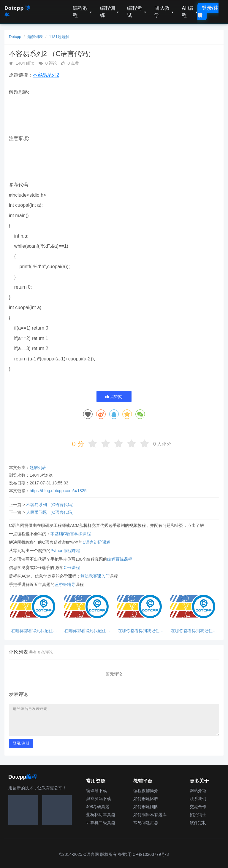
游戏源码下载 (99, 799)
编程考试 (137, 12)
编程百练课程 (120, 559)
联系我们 (198, 799)
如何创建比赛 (146, 799)
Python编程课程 (65, 551)
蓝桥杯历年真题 (101, 815)
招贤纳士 (198, 815)
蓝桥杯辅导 (65, 584)
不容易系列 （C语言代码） (51, 505)
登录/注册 (208, 12)
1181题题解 (59, 37)
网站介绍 (198, 791)
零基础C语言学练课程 (71, 534)
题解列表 (35, 37)
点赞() (114, 396)
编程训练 (110, 12)
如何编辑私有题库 (150, 815)
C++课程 (72, 567)
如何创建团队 (146, 807)
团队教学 (164, 12)
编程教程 (82, 12)
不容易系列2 (46, 75)
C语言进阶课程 (96, 542)
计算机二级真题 (101, 823)
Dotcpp (15, 37)
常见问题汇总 (146, 823)
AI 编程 (190, 12)
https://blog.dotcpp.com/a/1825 (58, 491)
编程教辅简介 (146, 791)
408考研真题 (98, 807)
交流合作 (198, 807)
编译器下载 (96, 791)
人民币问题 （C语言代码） (51, 512)
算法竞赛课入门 (95, 576)
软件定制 (198, 823)
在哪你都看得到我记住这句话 (34, 631)
